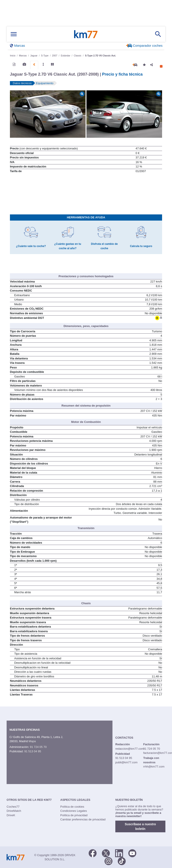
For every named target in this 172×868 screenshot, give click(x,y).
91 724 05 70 (38, 747)
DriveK (11, 815)
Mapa (32, 741)
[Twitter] (106, 853)
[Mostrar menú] (14, 34)
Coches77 (13, 807)
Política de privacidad (74, 815)
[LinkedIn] (119, 853)
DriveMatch (14, 811)
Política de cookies (72, 807)
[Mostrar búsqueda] (158, 34)
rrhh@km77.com (154, 767)
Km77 (86, 34)
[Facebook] (93, 853)
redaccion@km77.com (130, 749)
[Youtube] (132, 853)
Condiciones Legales (74, 811)
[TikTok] (122, 861)
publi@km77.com (126, 762)
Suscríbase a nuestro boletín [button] (140, 826)
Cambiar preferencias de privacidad (83, 819)
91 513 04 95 (33, 751)
